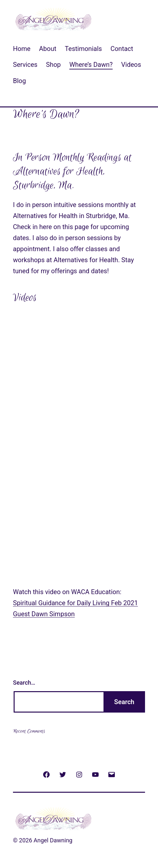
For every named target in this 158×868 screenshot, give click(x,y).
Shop (54, 65)
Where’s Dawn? (91, 65)
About (48, 49)
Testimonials (83, 49)
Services (25, 65)
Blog (19, 81)
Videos (131, 65)
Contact (122, 49)
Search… (24, 683)
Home (22, 49)
